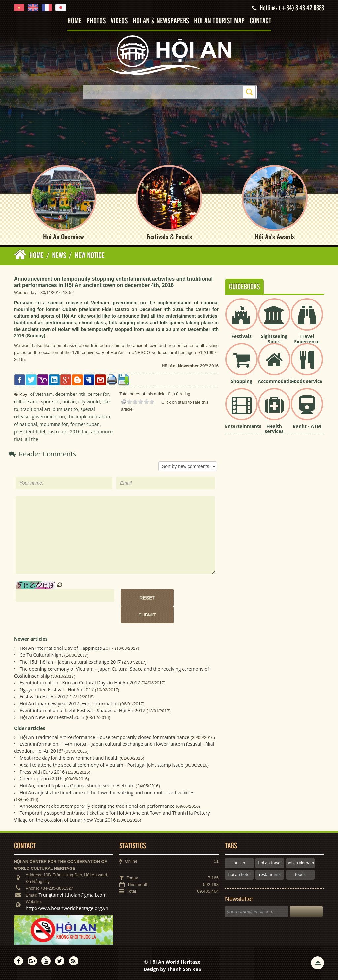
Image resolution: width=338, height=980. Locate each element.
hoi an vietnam (300, 863)
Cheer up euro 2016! (42, 779)
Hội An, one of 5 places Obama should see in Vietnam (77, 786)
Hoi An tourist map (219, 21)
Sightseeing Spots (274, 339)
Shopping (241, 381)
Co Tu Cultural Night (41, 655)
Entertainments (243, 426)
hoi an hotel (239, 875)
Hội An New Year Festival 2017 (52, 717)
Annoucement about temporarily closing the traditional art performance (97, 806)
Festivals (241, 336)
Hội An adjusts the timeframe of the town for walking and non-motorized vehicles (107, 793)
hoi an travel (270, 863)
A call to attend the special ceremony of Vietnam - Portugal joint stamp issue (101, 765)
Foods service (307, 381)
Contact (260, 21)
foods (300, 875)
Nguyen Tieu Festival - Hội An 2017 (57, 690)
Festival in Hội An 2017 (44, 696)
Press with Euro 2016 (42, 772)
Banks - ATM (307, 426)
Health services (274, 429)
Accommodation (277, 381)
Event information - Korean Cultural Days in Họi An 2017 (80, 683)
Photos (96, 21)
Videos (119, 21)
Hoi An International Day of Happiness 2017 (67, 648)
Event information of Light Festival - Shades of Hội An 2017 (83, 710)
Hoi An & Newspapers (161, 21)
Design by (172, 970)
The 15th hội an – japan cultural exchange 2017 (70, 662)
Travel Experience (307, 339)
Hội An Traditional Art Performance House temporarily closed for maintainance (105, 737)
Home (74, 21)
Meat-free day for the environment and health (69, 758)
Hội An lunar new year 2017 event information (69, 703)
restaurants (270, 875)
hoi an (239, 863)
